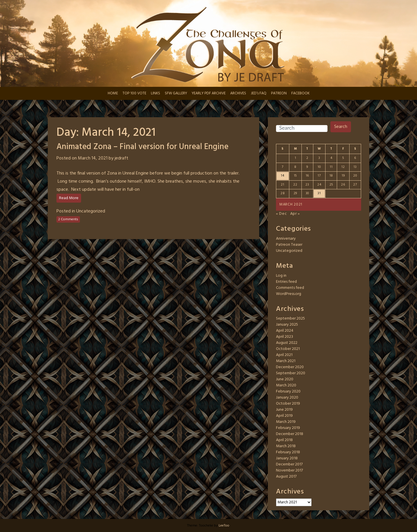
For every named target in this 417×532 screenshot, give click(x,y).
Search (341, 127)
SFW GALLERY (176, 93)
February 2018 (288, 452)
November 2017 (289, 470)
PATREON (279, 93)
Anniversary (286, 239)
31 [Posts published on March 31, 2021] (319, 193)
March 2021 (286, 361)
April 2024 (285, 331)
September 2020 (291, 373)
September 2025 (290, 319)
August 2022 (287, 343)
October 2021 (288, 349)
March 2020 (286, 385)
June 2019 (284, 410)
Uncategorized (91, 211)
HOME (113, 93)
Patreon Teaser (289, 245)
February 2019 (288, 428)
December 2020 (290, 367)
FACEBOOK (300, 93)
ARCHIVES (238, 93)
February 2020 (288, 391)
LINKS (156, 93)
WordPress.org (289, 294)
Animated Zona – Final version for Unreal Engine (142, 147)
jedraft (121, 158)
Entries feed (286, 282)
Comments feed (290, 288)
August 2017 (286, 477)
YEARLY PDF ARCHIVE (209, 93)
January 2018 (287, 458)
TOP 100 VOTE (134, 93)
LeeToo (224, 526)
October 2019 (288, 404)
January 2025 (287, 325)
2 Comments (68, 219)
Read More (69, 198)
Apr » (295, 214)
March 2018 (286, 446)
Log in (281, 276)
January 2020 (287, 398)
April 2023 (285, 337)
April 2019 (284, 416)
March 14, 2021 (93, 158)
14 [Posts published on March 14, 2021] (282, 176)
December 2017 (289, 464)
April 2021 (284, 355)
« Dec (281, 214)
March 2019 (286, 422)
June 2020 (285, 379)
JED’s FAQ (259, 93)
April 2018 (284, 440)
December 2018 (290, 434)
